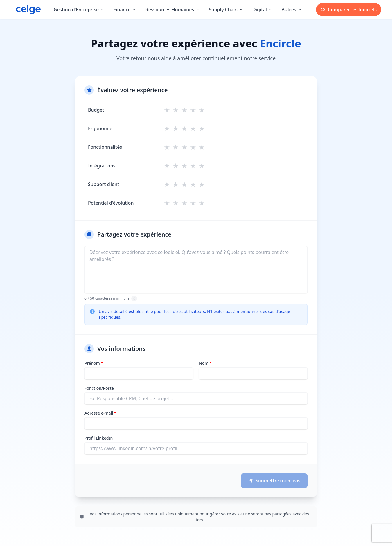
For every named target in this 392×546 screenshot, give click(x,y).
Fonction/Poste (99, 388)
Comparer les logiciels (349, 10)
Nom (204, 363)
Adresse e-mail (99, 413)
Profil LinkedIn (99, 438)
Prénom (92, 363)
